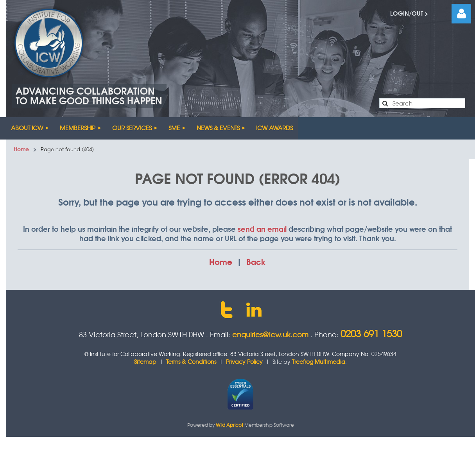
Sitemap (145, 361)
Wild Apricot (229, 425)
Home (21, 149)
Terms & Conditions (191, 361)
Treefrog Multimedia (319, 361)
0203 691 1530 (371, 333)
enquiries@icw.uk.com (270, 334)
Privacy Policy (244, 361)
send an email (262, 229)
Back (256, 261)
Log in (461, 14)
